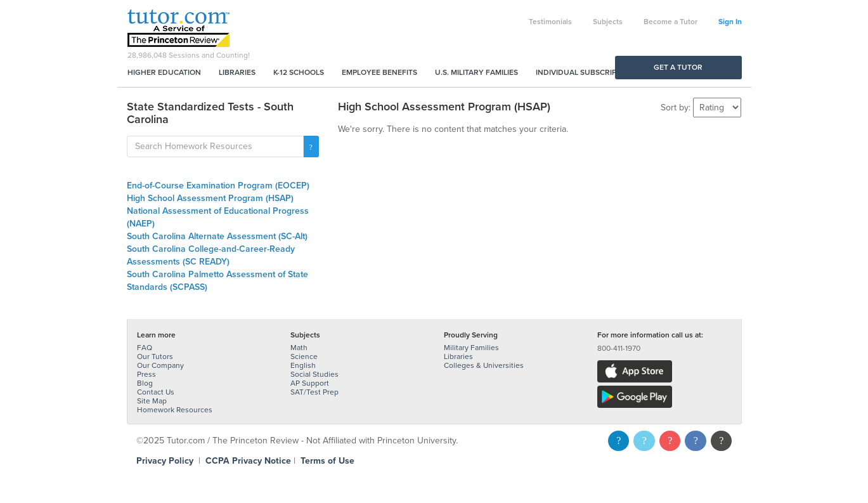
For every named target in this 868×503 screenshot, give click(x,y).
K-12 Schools (299, 72)
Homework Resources (175, 410)
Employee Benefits (379, 72)
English (303, 365)
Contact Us (156, 392)
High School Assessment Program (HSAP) (210, 198)
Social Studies (314, 374)
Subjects (608, 22)
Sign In (730, 22)
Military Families (471, 348)
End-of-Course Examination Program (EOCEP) (218, 186)
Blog (145, 383)
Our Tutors (155, 356)
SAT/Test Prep (314, 392)
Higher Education (164, 72)
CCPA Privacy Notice (248, 461)
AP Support (310, 383)
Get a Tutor (678, 67)
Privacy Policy (165, 461)
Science (304, 356)
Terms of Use (327, 461)
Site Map (152, 401)
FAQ (145, 348)
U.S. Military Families (476, 72)
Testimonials (550, 22)
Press (146, 374)
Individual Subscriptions (587, 72)
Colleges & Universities (484, 365)
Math (299, 348)
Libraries (237, 72)
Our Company (160, 365)
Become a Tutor (670, 22)
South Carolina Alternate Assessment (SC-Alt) (217, 236)
